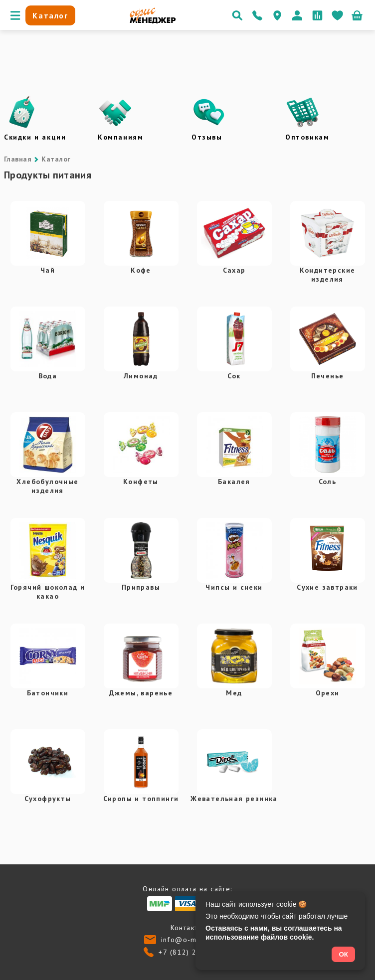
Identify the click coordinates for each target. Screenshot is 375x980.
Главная (18, 159)
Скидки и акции (35, 137)
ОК (343, 954)
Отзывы (207, 137)
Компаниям (120, 137)
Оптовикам (307, 137)
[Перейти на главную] (153, 21)
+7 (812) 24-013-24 (195, 952)
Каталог (56, 159)
